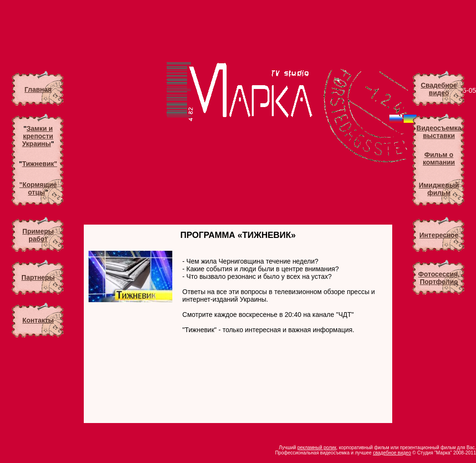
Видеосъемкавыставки (439, 132)
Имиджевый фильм (439, 189)
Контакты (38, 320)
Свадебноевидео (439, 89)
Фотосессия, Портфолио (439, 278)
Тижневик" (40, 164)
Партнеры (38, 277)
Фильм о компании (439, 158)
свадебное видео (392, 453)
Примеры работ (38, 235)
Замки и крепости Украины (37, 136)
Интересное (439, 235)
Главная (38, 89)
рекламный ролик (317, 448)
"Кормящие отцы (38, 188)
